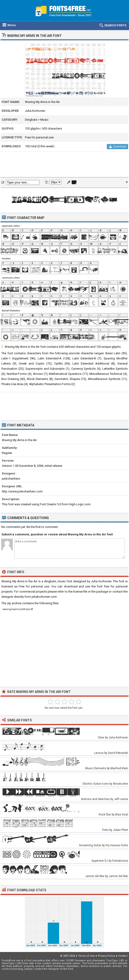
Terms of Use (86, 956)
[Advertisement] (64, 165)
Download (117, 147)
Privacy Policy (106, 956)
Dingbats (31, 120)
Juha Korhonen (35, 111)
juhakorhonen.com (44, 597)
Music (44, 120)
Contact (123, 956)
